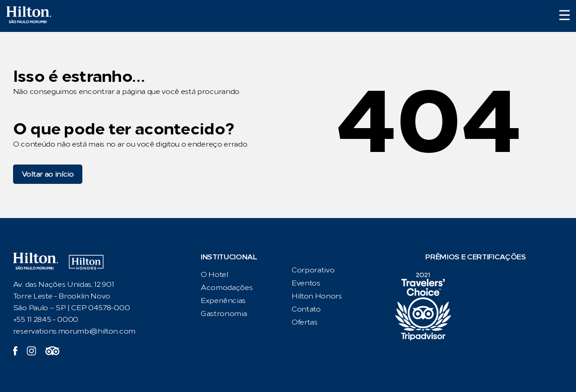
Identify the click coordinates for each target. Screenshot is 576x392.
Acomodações (227, 287)
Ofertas (305, 322)
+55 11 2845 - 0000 (46, 319)
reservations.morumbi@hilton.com (74, 331)
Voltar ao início (48, 174)
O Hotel (214, 274)
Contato (306, 309)
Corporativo (313, 270)
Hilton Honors (317, 296)
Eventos (306, 283)
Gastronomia (224, 314)
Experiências (223, 301)
